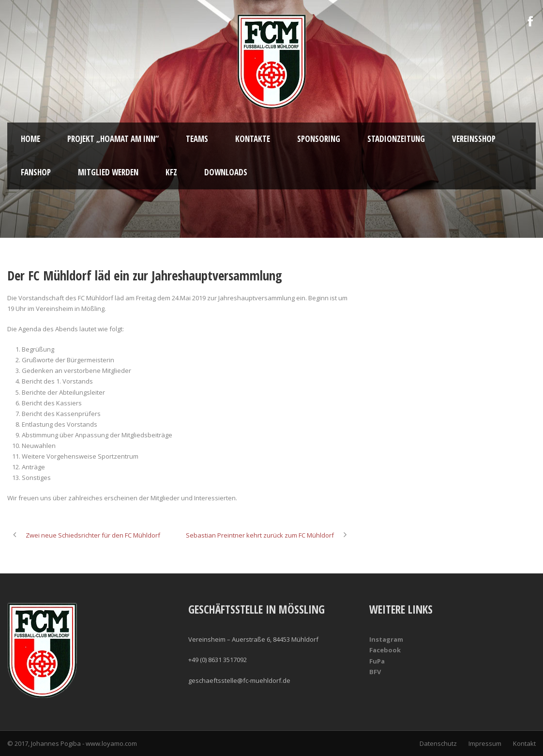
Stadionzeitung (396, 139)
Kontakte (253, 139)
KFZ (171, 172)
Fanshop (36, 172)
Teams (197, 139)
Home (30, 139)
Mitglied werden (108, 172)
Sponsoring (319, 139)
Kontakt (524, 743)
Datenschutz (438, 743)
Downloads (226, 172)
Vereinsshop (474, 139)
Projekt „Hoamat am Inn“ (113, 139)
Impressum (485, 743)
